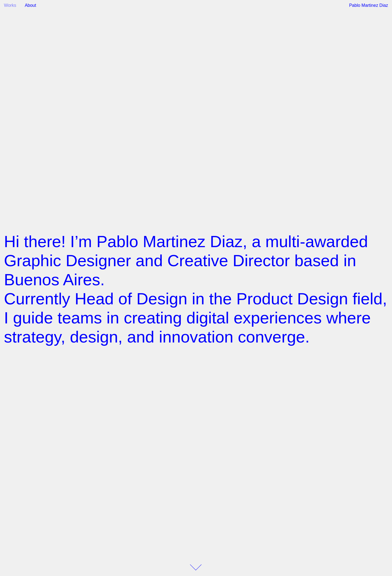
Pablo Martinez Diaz (368, 5)
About (30, 5)
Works (10, 5)
